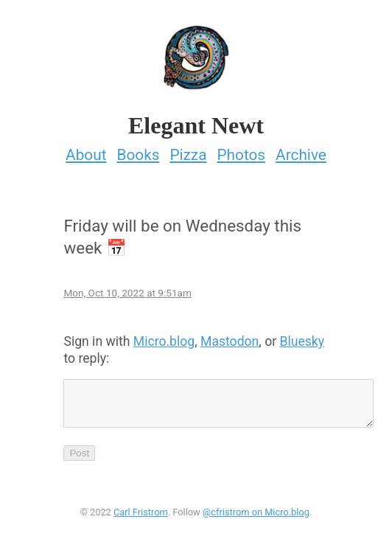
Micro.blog (164, 337)
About (86, 150)
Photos (241, 150)
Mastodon (230, 337)
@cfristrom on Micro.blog (256, 517)
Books (138, 150)
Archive (301, 150)
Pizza (188, 150)
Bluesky (302, 337)
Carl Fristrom (141, 517)
